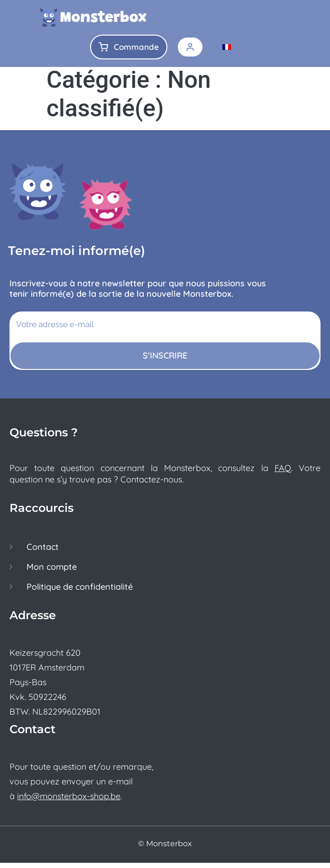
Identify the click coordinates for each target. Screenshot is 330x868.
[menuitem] (227, 47)
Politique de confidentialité (80, 592)
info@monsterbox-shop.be (69, 801)
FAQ (283, 473)
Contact (43, 552)
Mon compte (52, 572)
